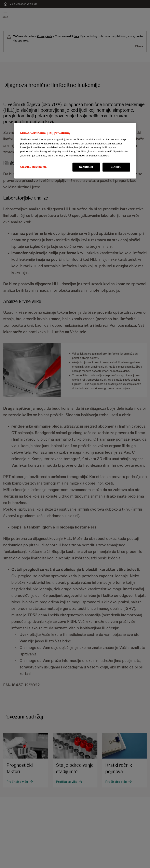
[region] (75, 151)
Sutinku (116, 167)
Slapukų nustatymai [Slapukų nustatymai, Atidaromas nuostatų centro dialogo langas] (34, 167)
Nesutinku (86, 167)
